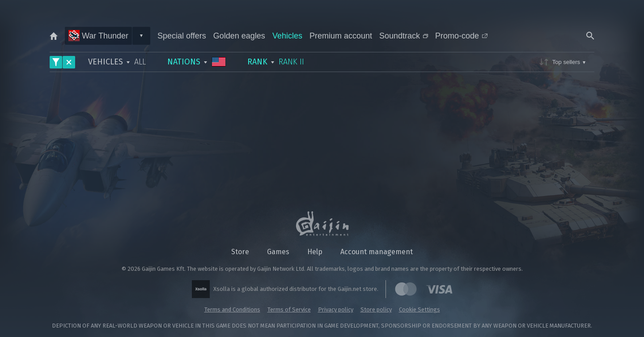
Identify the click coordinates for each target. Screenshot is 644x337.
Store (240, 252)
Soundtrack (404, 36)
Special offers (182, 36)
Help (315, 252)
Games (278, 252)
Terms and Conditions (232, 309)
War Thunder (98, 36)
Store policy (376, 309)
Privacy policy (336, 309)
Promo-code (461, 36)
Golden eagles (239, 36)
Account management (377, 252)
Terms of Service (289, 309)
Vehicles (287, 36)
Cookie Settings (419, 309)
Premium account (341, 36)
